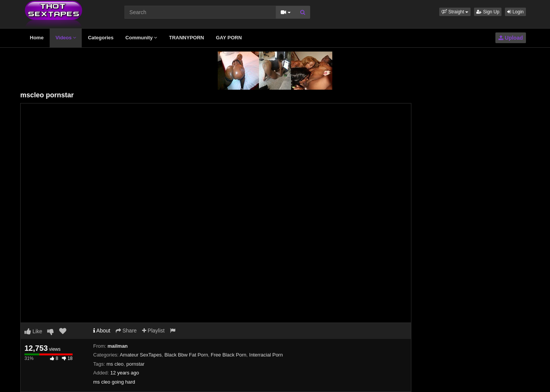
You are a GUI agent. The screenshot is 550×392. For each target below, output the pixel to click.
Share (126, 331)
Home (37, 38)
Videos (66, 38)
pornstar (136, 364)
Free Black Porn (229, 355)
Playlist (153, 331)
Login (515, 12)
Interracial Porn (266, 355)
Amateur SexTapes (141, 355)
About (102, 331)
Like (33, 331)
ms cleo (115, 364)
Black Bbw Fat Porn (186, 355)
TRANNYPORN (186, 38)
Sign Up (488, 12)
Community (141, 38)
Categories (101, 38)
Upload (511, 38)
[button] (455, 12)
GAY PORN (229, 38)
